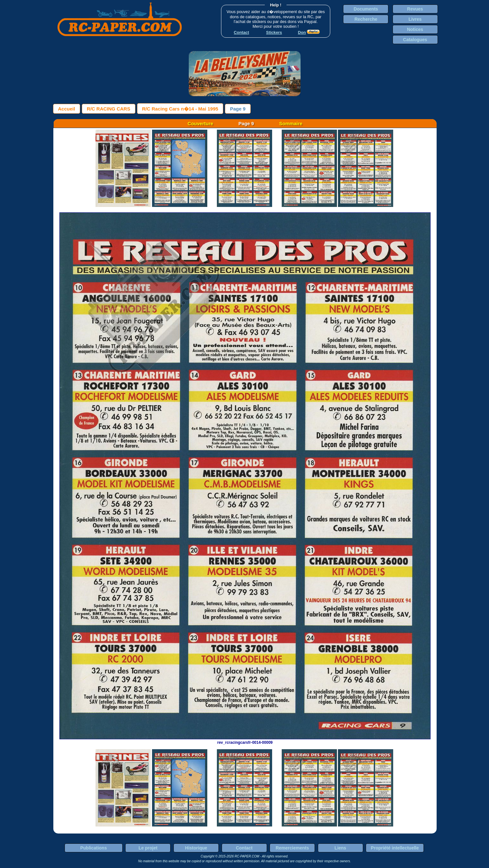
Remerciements (292, 848)
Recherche (366, 19)
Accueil (67, 109)
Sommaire (291, 123)
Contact (244, 848)
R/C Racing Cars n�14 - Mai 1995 (180, 109)
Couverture (200, 123)
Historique (196, 848)
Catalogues (415, 40)
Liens (340, 848)
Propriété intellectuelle (395, 848)
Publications (93, 848)
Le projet (148, 848)
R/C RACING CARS (109, 109)
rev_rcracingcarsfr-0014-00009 (245, 740)
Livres (415, 19)
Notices (415, 29)
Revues (415, 9)
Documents (366, 9)
